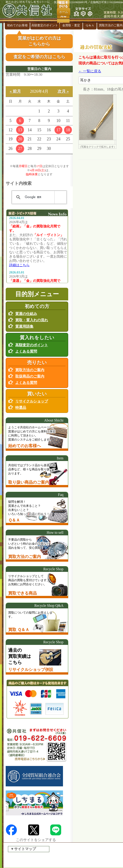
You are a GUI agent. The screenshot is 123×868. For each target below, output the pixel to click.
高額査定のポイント (45, 25)
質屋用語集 (24, 326)
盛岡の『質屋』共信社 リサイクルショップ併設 (28, 11)
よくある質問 (26, 351)
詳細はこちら (19, 265)
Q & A (90, 25)
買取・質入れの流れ (32, 320)
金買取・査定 (71, 25)
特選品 (21, 408)
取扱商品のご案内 (30, 376)
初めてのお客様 (17, 25)
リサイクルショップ (32, 401)
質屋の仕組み (26, 314)
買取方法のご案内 (30, 370)
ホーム (64, 12)
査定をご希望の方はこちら (39, 57)
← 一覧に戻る (90, 71)
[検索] (38, 197)
